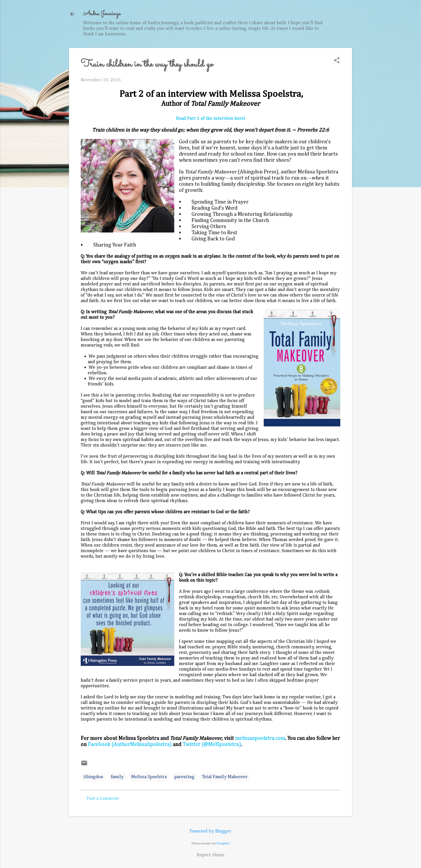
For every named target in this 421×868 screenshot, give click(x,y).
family (117, 777)
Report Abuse (211, 855)
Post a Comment (103, 799)
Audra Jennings (102, 14)
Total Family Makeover (225, 777)
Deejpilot (223, 843)
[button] (337, 61)
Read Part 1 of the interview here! (211, 119)
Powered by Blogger (210, 831)
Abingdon (93, 777)
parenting (184, 777)
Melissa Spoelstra (149, 777)
